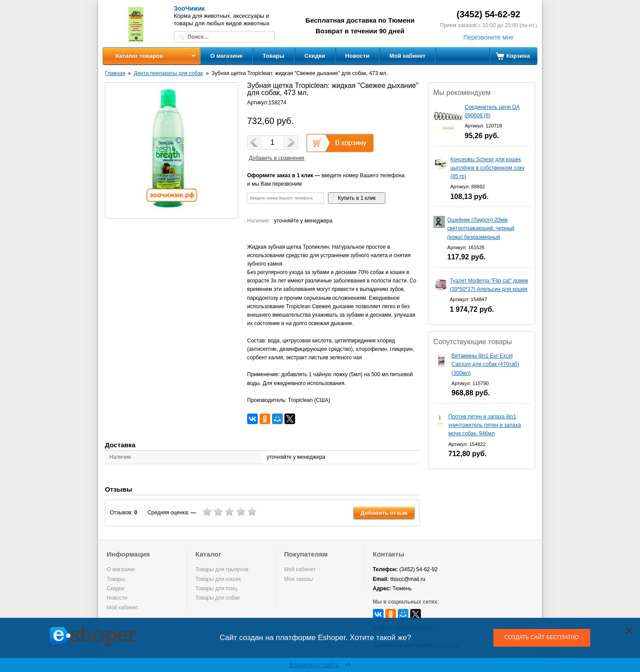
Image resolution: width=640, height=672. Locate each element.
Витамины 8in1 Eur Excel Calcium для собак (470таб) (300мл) (485, 364)
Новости (358, 56)
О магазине (226, 56)
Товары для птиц (216, 588)
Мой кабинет (407, 56)
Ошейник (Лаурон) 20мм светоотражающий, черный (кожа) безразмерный (481, 228)
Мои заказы (298, 579)
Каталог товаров (139, 56)
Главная (115, 73)
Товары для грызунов (222, 569)
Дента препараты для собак (168, 73)
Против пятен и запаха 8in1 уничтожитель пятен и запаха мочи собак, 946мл (485, 425)
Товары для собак (218, 598)
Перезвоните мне (488, 37)
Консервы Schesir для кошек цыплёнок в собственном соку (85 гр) (487, 168)
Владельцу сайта (320, 665)
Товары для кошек (218, 579)
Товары (274, 56)
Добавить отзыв (384, 513)
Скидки (315, 56)
